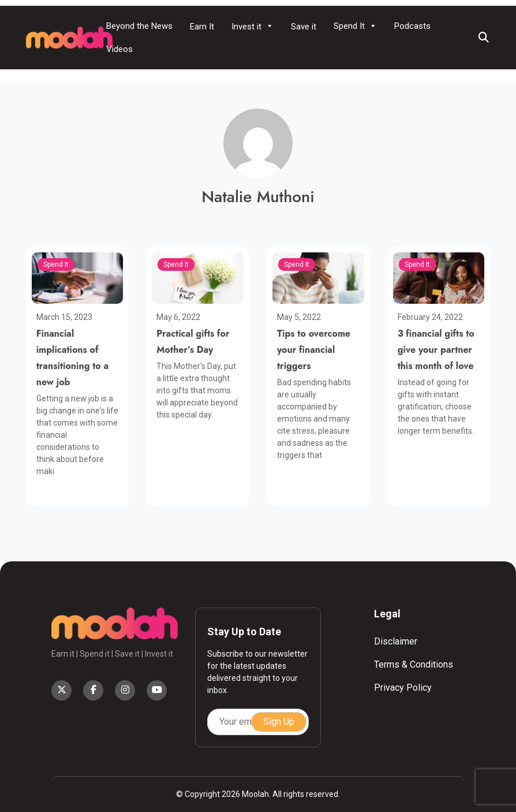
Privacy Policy (403, 688)
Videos (119, 49)
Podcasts (412, 26)
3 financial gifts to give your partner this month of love (436, 350)
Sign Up (279, 722)
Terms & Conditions (414, 664)
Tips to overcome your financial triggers (314, 350)
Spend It (355, 26)
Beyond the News (139, 26)
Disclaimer (396, 641)
